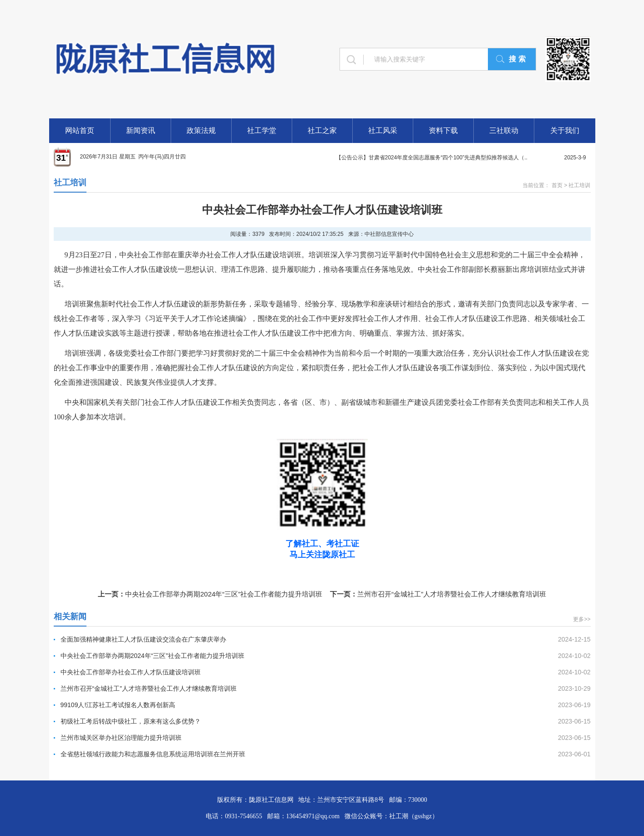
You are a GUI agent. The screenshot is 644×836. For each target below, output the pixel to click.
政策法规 (201, 130)
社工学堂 (262, 130)
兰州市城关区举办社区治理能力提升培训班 (121, 738)
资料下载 (443, 130)
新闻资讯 (141, 130)
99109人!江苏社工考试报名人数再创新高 (118, 705)
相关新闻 (70, 617)
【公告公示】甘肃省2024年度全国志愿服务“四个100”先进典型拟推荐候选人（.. (432, 158)
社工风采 (383, 130)
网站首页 (80, 130)
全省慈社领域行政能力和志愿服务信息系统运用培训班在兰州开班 (153, 754)
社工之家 (322, 130)
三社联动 (504, 130)
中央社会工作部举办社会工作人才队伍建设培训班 (131, 672)
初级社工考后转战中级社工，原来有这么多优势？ (131, 721)
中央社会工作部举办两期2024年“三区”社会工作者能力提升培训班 (224, 594)
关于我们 (565, 130)
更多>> (582, 619)
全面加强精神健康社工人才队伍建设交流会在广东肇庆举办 (143, 639)
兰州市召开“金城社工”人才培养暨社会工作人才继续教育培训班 (452, 594)
